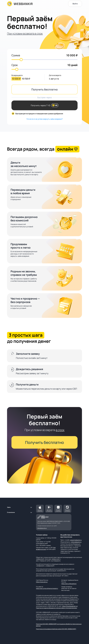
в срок (60, 430)
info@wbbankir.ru (76, 542)
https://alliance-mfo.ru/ (42, 528)
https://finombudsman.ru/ (70, 606)
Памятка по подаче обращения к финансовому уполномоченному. (57, 608)
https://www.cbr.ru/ (42, 582)
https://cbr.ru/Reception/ (69, 584)
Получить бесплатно (44, 89)
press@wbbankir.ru (76, 540)
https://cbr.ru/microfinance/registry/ (47, 588)
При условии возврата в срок (25, 33)
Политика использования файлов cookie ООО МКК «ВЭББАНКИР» (56, 629)
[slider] (21, 60)
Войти (75, 4)
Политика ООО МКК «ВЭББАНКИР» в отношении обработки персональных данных (59, 625)
